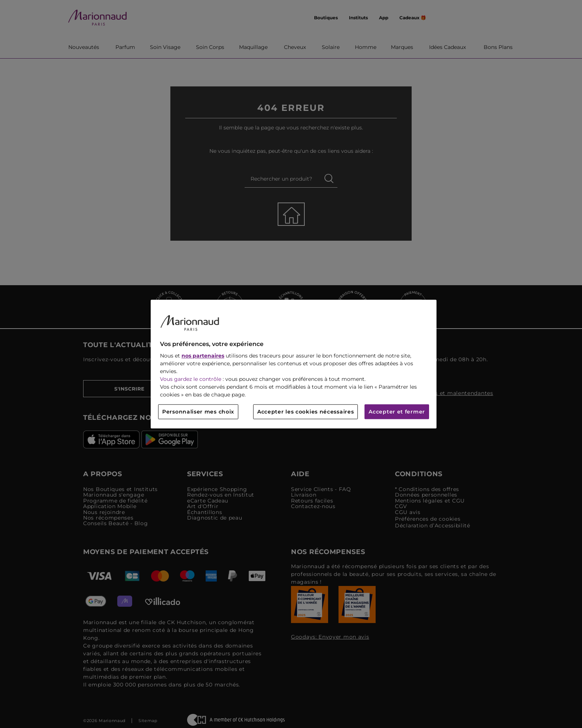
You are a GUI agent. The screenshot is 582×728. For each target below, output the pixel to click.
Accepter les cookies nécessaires (305, 412)
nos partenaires (203, 356)
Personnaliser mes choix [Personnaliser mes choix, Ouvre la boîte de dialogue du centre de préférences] (198, 412)
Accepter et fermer (397, 412)
